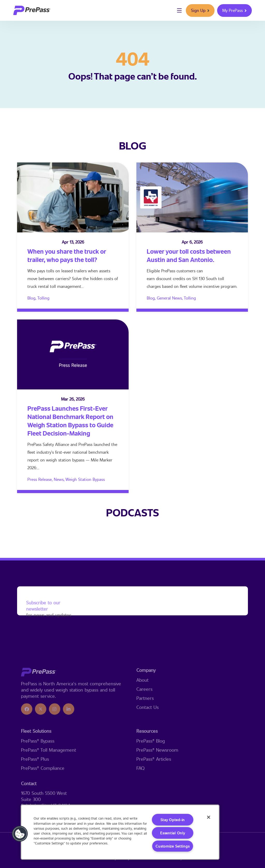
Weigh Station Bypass (85, 479)
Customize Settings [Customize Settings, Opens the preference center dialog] (172, 846)
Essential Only (172, 833)
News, (60, 479)
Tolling (43, 298)
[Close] (209, 817)
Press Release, (41, 479)
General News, (170, 298)
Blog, (32, 298)
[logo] (32, 10)
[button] (20, 834)
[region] (120, 832)
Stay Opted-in (173, 820)
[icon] (27, 736)
